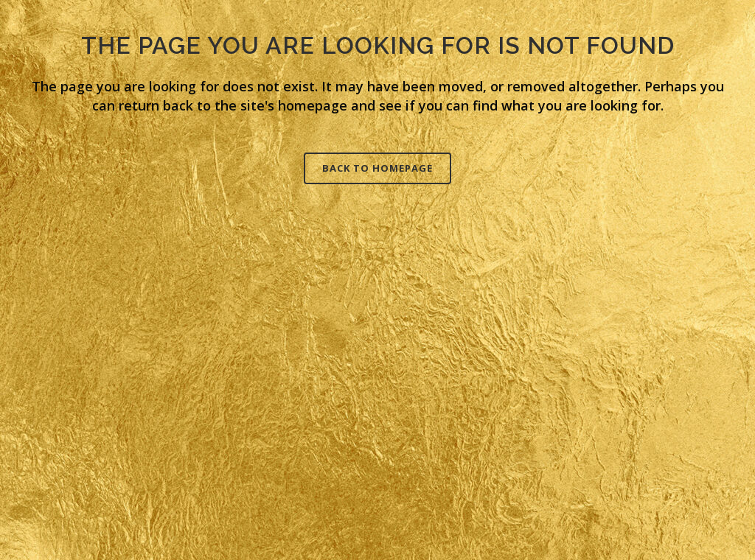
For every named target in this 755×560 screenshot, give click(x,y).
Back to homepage (377, 168)
